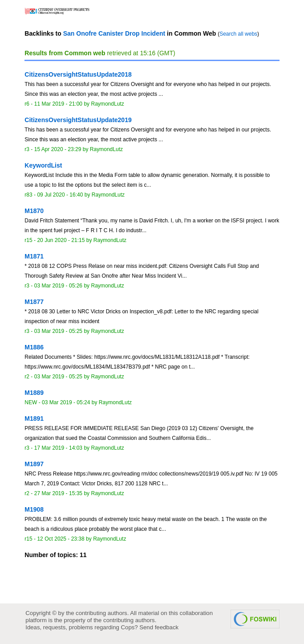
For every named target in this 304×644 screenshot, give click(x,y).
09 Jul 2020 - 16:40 (60, 195)
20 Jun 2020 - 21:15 (61, 240)
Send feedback (159, 627)
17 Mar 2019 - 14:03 (58, 448)
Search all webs (238, 34)
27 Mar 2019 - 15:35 (58, 493)
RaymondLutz (107, 104)
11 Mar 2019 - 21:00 (58, 104)
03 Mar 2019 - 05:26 (58, 286)
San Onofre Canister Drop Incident (114, 33)
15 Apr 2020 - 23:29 (58, 149)
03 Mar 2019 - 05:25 (58, 331)
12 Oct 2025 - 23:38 (61, 539)
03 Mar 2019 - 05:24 (66, 402)
